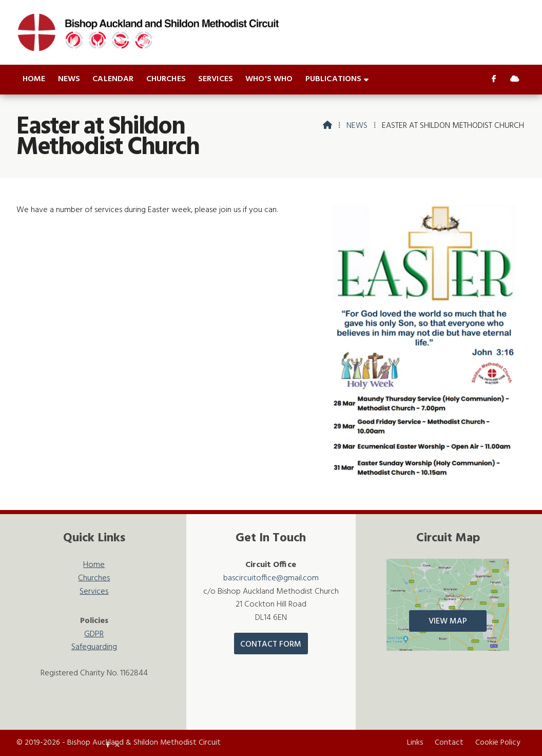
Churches (94, 579)
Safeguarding (94, 647)
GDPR (94, 635)
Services (94, 592)
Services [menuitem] (216, 79)
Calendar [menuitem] (113, 79)
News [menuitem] (69, 79)
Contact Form (271, 645)
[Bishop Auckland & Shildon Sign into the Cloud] (515, 80)
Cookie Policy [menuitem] (498, 743)
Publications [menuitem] (334, 79)
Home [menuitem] (34, 79)
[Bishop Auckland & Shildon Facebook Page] (494, 80)
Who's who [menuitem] (269, 79)
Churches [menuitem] (166, 79)
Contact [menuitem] (449, 743)
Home (94, 565)
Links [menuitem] (415, 743)
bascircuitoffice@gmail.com (271, 578)
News (357, 126)
